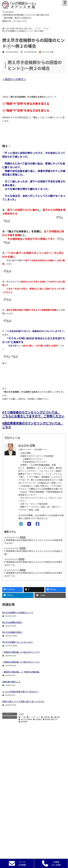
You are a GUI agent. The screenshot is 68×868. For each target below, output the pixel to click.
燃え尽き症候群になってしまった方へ (18, 642)
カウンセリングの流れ (13, 850)
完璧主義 (56, 717)
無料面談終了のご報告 (13, 855)
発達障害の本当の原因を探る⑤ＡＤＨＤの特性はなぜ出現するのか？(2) (33, 563)
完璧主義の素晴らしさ (11, 682)
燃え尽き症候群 (26, 719)
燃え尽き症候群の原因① (12, 632)
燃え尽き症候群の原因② (12, 622)
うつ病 (23, 717)
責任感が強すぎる (51, 719)
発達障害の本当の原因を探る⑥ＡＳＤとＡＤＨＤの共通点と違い (33, 553)
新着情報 (8, 812)
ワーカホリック (35, 717)
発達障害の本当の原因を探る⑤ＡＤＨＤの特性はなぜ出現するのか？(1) (33, 574)
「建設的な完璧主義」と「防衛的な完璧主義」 (21, 672)
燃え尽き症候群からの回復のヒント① (18, 613)
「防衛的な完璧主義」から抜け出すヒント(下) (21, 652)
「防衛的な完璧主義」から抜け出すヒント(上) (21, 662)
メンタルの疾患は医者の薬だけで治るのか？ (20, 692)
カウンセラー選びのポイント (16, 828)
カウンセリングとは (12, 823)
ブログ (23, 538)
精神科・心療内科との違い (15, 834)
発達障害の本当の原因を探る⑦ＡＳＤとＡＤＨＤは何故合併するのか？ (33, 542)
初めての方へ (10, 817)
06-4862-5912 (20, 21)
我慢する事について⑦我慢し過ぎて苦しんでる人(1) (23, 702)
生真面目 (38, 719)
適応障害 (24, 722)
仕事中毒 (47, 717)
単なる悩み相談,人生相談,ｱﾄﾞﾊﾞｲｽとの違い (21, 839)
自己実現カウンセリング (14, 844)
